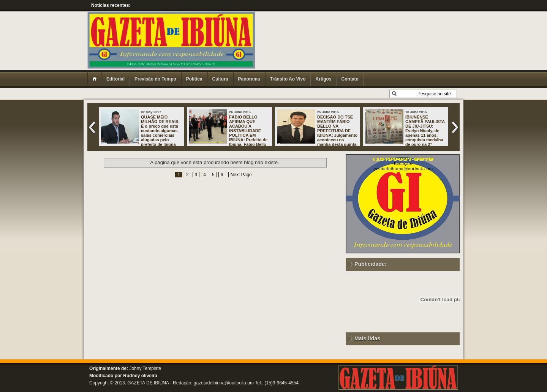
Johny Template (145, 368)
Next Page (241, 175)
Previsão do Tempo (155, 79)
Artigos (324, 79)
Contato (350, 79)
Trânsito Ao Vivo (288, 79)
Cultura (220, 79)
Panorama (249, 79)
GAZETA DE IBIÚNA (148, 383)
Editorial (115, 79)
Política (194, 79)
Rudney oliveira (140, 376)
